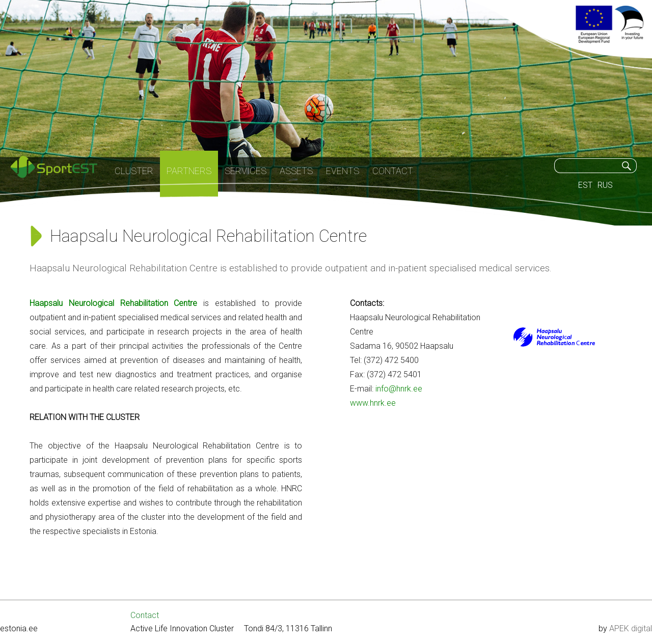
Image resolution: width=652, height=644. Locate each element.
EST (585, 185)
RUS (605, 185)
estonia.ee (19, 628)
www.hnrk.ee (373, 403)
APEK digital (631, 628)
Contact (145, 615)
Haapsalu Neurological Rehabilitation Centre (113, 303)
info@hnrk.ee (398, 389)
